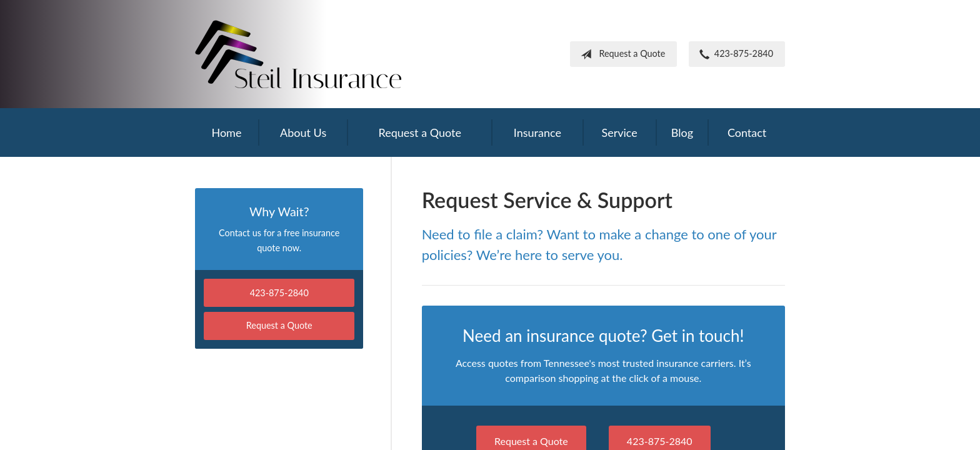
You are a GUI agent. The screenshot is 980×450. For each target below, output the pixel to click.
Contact (747, 132)
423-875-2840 (734, 54)
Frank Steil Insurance (298, 54)
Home (226, 132)
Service (619, 132)
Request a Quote (620, 54)
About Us (303, 132)
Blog (682, 132)
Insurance (537, 132)
